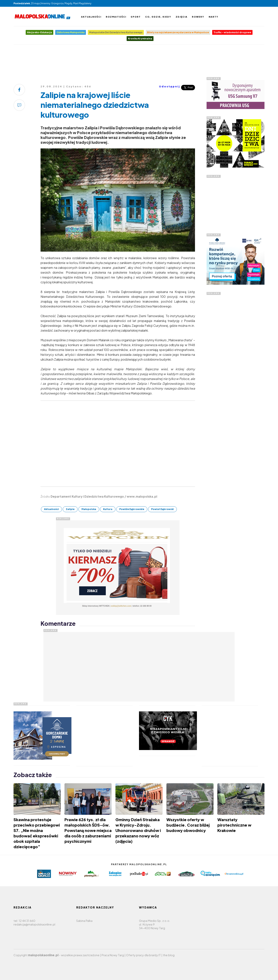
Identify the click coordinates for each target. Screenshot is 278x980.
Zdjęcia (182, 17)
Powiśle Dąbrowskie (132, 509)
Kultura (108, 509)
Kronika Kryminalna (140, 39)
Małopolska (89, 509)
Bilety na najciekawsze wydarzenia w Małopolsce (178, 32)
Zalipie (70, 509)
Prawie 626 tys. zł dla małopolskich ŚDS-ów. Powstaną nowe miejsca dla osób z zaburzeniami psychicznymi (88, 830)
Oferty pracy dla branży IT (143, 955)
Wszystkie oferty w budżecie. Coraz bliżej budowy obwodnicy (188, 825)
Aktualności (91, 17)
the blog (169, 955)
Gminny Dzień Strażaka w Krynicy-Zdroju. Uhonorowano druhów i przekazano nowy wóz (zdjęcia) (138, 830)
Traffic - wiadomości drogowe (232, 32)
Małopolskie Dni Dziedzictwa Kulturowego (116, 32)
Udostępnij (170, 86)
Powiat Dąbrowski (162, 509)
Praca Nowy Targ (113, 955)
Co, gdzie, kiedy (158, 17)
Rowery (198, 17)
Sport (136, 17)
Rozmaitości (116, 17)
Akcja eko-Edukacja (39, 32)
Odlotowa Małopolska (71, 32)
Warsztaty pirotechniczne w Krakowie (234, 825)
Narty (214, 17)
